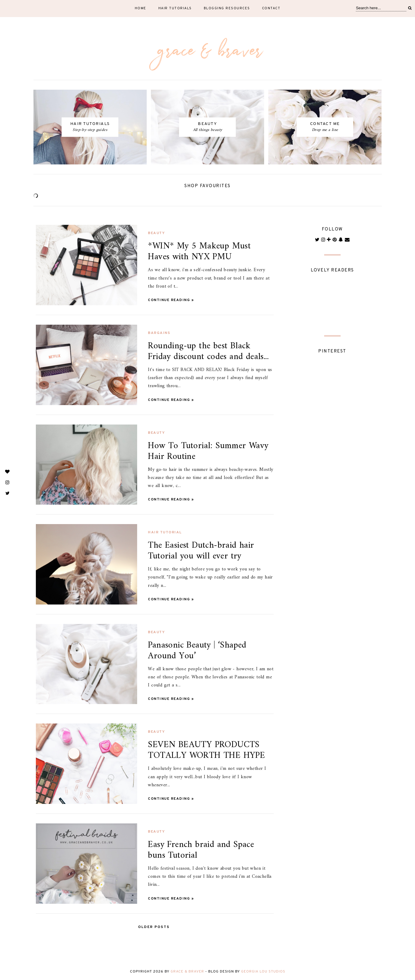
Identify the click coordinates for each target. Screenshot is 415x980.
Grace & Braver (187, 972)
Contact (271, 8)
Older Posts (154, 927)
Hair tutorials (175, 8)
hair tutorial (165, 532)
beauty (156, 233)
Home (141, 8)
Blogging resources (227, 8)
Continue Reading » (171, 300)
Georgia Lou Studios (263, 972)
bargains (159, 333)
